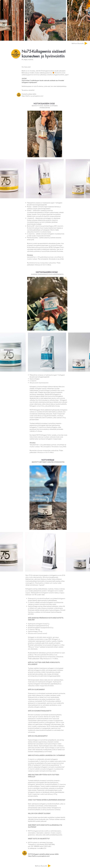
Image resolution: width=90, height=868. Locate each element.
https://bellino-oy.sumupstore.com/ (33, 96)
